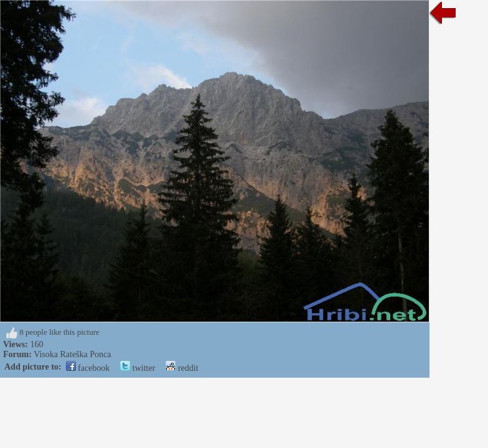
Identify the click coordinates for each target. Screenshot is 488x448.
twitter (138, 368)
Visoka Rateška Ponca (72, 354)
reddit (182, 368)
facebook (88, 368)
